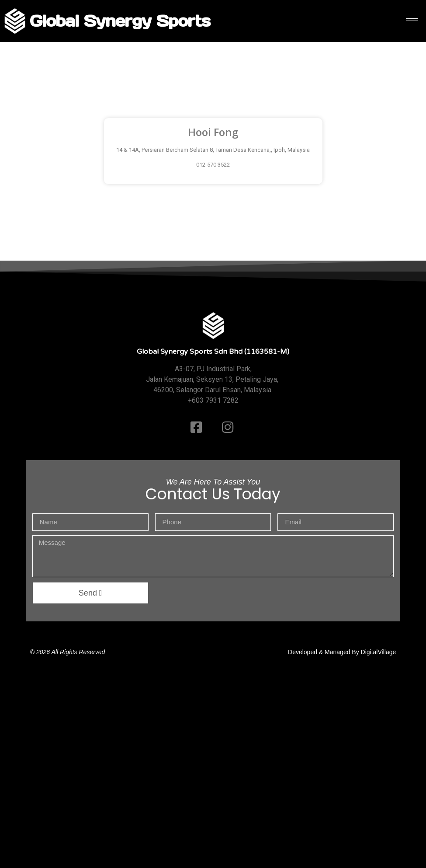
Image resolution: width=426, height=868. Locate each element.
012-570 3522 (213, 165)
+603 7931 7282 (213, 400)
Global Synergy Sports (120, 21)
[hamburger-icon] (412, 21)
